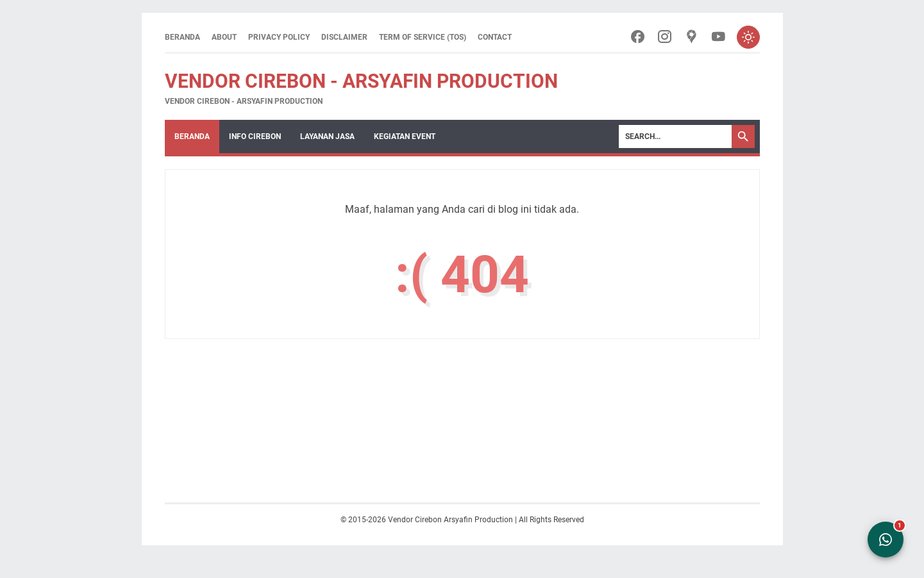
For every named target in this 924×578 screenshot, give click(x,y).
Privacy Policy (279, 37)
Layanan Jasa (327, 136)
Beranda (182, 37)
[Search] (675, 136)
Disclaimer (344, 37)
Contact (495, 37)
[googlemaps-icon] (692, 37)
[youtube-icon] (718, 37)
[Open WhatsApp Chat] (886, 540)
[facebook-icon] (638, 37)
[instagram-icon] (665, 37)
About (224, 37)
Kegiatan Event (405, 136)
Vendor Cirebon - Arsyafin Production (361, 81)
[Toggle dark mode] (748, 37)
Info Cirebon (255, 136)
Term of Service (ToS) (423, 37)
